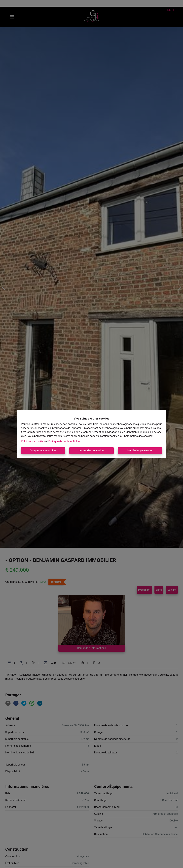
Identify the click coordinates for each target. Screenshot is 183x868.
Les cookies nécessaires (91, 450)
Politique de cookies (33, 441)
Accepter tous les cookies (43, 450)
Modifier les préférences (140, 450)
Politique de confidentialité (64, 441)
